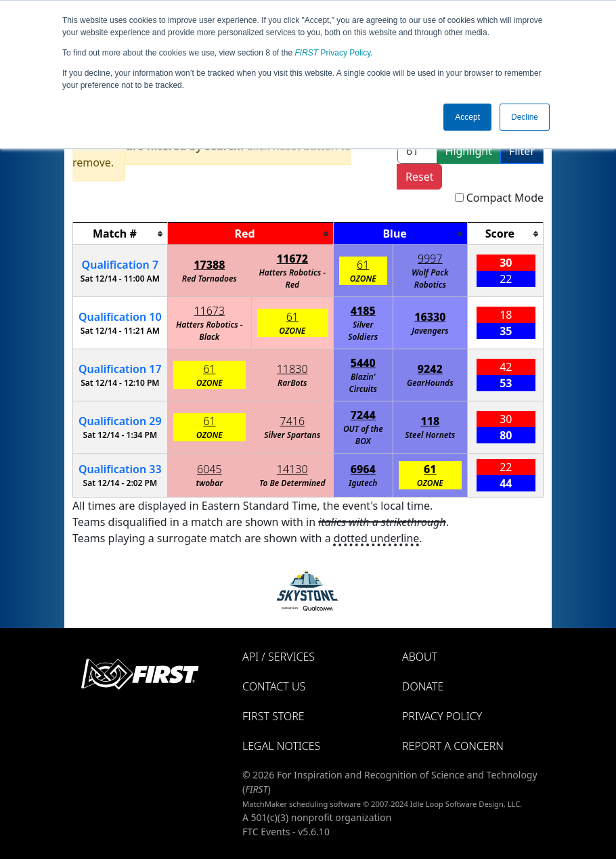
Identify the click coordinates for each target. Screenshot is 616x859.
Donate (423, 686)
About (420, 657)
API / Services (279, 657)
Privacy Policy (333, 53)
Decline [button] (525, 117)
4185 (363, 311)
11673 (209, 311)
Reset (419, 177)
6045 (210, 469)
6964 (363, 469)
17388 (209, 265)
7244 (363, 415)
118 (430, 421)
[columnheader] (120, 234)
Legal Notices (281, 746)
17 (120, 369)
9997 (430, 259)
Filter (522, 151)
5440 (363, 363)
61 (363, 265)
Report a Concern (453, 746)
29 (120, 421)
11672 (292, 259)
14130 (292, 469)
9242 (430, 369)
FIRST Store (273, 716)
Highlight (469, 151)
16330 (430, 317)
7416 (293, 421)
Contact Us (274, 686)
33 (120, 469)
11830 (292, 369)
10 (120, 317)
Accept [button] (467, 117)
